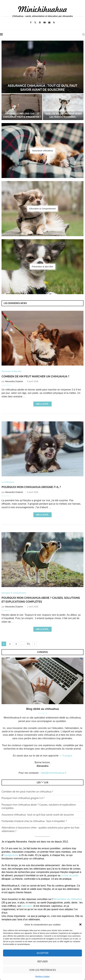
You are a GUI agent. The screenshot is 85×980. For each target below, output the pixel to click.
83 (28, 644)
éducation (27, 906)
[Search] (83, 34)
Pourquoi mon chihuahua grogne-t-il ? (31, 487)
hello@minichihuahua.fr (54, 773)
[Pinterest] (40, 22)
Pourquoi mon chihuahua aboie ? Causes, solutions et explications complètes (39, 806)
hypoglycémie (11, 855)
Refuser (42, 962)
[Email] (49, 22)
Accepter (42, 953)
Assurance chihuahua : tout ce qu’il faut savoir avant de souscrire (38, 815)
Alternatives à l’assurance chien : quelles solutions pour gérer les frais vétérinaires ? (40, 829)
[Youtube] (45, 22)
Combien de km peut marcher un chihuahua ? (35, 376)
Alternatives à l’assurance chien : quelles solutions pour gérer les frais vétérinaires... (63, 114)
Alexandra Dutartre (14, 381)
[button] (80, 924)
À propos (67, 756)
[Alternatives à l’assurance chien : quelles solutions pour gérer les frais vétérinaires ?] (63, 107)
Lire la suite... (42, 404)
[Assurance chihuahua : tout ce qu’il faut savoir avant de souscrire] (42, 67)
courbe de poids (70, 875)
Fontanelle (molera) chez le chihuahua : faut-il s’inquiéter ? (34, 821)
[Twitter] (35, 22)
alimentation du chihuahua (68, 899)
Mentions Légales (42, 976)
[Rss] (54, 22)
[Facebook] (31, 22)
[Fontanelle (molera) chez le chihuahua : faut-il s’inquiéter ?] (22, 107)
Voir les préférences (42, 970)
